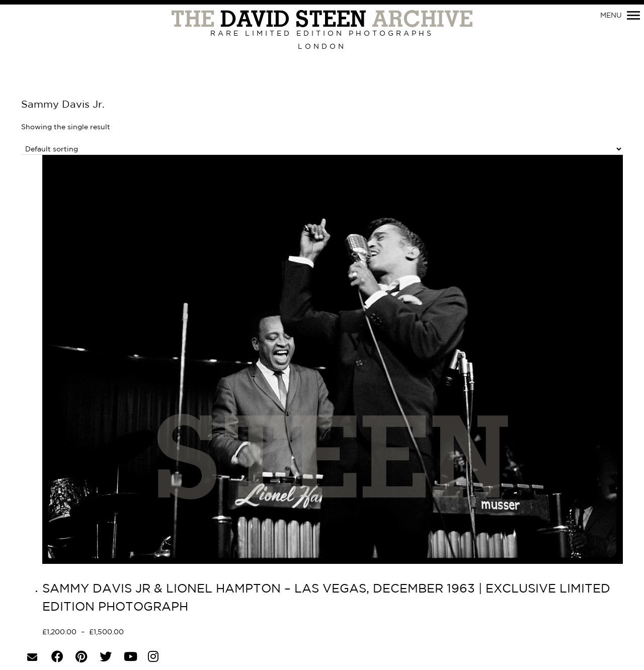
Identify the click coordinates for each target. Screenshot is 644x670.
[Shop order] (322, 149)
